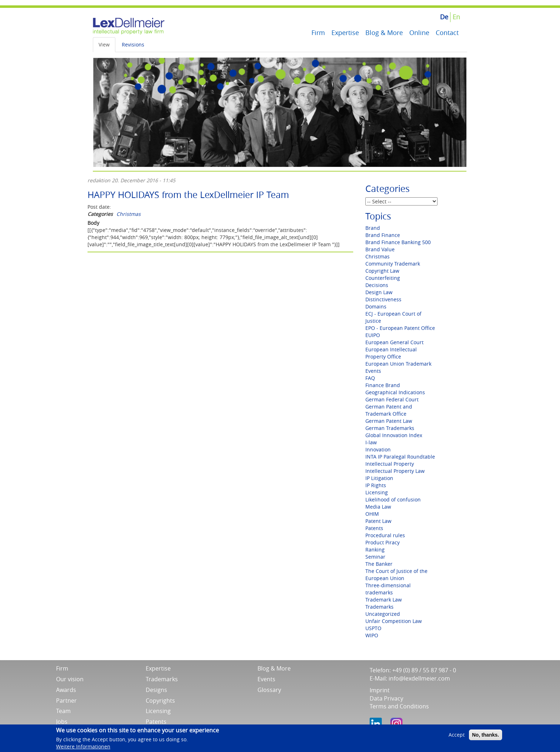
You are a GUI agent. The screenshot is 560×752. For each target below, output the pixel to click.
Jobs (62, 722)
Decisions (377, 285)
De (444, 17)
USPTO (373, 628)
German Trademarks (390, 428)
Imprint (380, 690)
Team (63, 711)
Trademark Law (384, 600)
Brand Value (380, 249)
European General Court (394, 342)
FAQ (370, 378)
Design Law (379, 292)
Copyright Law (382, 271)
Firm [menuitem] (318, 33)
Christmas (129, 214)
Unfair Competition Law (394, 621)
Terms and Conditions (399, 706)
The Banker (379, 564)
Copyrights (160, 701)
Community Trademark (393, 264)
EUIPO (373, 335)
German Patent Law (389, 421)
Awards (66, 690)
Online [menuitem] (419, 33)
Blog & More (274, 668)
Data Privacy (386, 698)
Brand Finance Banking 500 (398, 242)
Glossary (269, 690)
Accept (457, 737)
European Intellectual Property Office (391, 353)
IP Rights (376, 485)
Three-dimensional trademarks (388, 589)
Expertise (158, 668)
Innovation (378, 449)
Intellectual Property (390, 464)
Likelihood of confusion (393, 499)
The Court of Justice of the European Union (396, 575)
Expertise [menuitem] (345, 33)
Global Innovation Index (394, 435)
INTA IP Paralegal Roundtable (400, 457)
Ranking (375, 550)
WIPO (372, 635)
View (104, 44)
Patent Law (378, 521)
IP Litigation (379, 478)
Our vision (70, 679)
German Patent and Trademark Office (389, 410)
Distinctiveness (383, 299)
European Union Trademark (398, 364)
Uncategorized (383, 614)
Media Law (378, 507)
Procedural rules (385, 535)
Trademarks (379, 607)
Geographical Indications (395, 392)
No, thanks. (486, 737)
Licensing (377, 492)
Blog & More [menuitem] (384, 33)
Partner (66, 701)
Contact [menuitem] (447, 33)
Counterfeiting (383, 278)
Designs (156, 690)
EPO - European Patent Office (400, 328)
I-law (371, 442)
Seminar (375, 557)
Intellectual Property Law (395, 471)
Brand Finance (383, 235)
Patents (374, 528)
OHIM (372, 514)
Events (373, 371)
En (456, 17)
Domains (376, 306)
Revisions (133, 44)
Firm (62, 668)
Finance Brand (383, 385)
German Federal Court (392, 399)
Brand (373, 228)
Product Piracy (382, 542)
